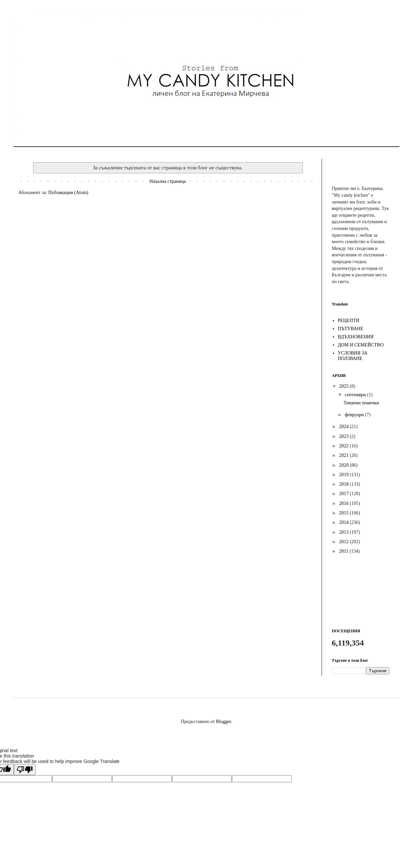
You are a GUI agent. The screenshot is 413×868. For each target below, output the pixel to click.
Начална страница (168, 181)
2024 (345, 427)
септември (356, 395)
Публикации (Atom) (68, 193)
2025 (345, 386)
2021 (345, 455)
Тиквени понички (361, 403)
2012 (345, 542)
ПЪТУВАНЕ (351, 329)
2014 (345, 522)
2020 (345, 465)
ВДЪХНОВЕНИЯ (356, 337)
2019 (345, 475)
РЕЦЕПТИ (349, 321)
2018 (345, 484)
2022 (345, 446)
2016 (345, 503)
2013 (345, 532)
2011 (344, 551)
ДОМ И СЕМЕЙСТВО (361, 345)
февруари (355, 415)
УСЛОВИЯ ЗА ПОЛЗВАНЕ (353, 356)
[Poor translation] (25, 770)
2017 (345, 494)
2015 (345, 513)
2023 (345, 436)
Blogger (223, 722)
